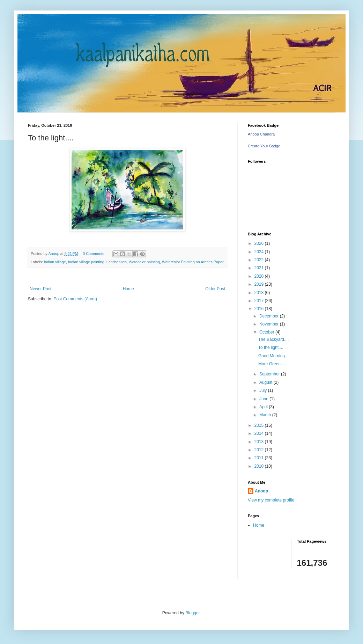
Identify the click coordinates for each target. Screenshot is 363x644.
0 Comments (93, 254)
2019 (260, 284)
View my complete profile (271, 500)
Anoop (261, 491)
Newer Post (40, 289)
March (266, 415)
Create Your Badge (264, 146)
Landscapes (117, 262)
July (264, 390)
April (264, 407)
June (264, 399)
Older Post (215, 289)
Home (128, 289)
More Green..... (272, 364)
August (266, 382)
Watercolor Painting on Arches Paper (193, 262)
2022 (260, 260)
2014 (260, 433)
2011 (260, 458)
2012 (260, 450)
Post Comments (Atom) (75, 299)
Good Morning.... (274, 356)
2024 (260, 252)
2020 (260, 276)
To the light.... (271, 347)
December (270, 316)
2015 (260, 425)
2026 (260, 243)
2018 (260, 293)
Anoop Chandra (261, 134)
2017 (260, 301)
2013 (260, 442)
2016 (260, 309)
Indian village (55, 262)
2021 (260, 268)
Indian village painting (86, 262)
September (270, 374)
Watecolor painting (144, 262)
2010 (260, 466)
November (270, 324)
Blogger (192, 613)
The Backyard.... (273, 339)
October (267, 332)
